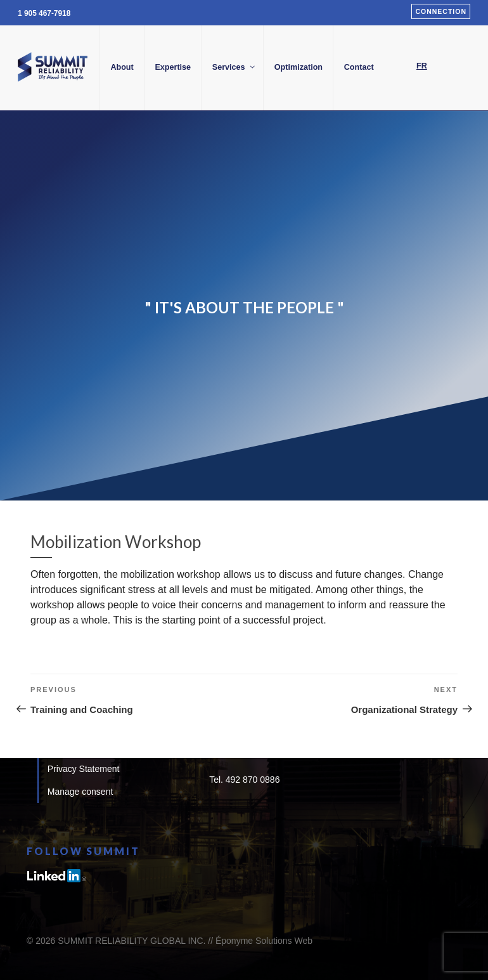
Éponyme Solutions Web (264, 941)
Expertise (173, 67)
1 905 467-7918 (44, 13)
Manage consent (80, 792)
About (122, 67)
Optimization (299, 67)
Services (234, 67)
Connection (441, 11)
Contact (359, 67)
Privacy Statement (84, 769)
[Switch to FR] (422, 66)
